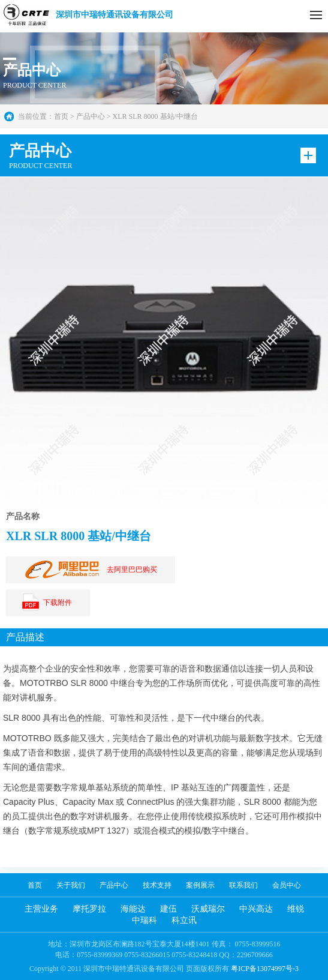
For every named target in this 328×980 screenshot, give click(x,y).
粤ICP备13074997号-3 (265, 969)
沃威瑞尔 (208, 909)
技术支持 (157, 885)
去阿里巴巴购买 (88, 570)
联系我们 (243, 885)
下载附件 (45, 603)
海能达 (133, 909)
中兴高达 (256, 909)
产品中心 (114, 885)
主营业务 (41, 909)
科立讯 (184, 920)
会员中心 (287, 885)
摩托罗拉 (89, 909)
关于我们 (71, 885)
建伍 (168, 909)
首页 (61, 116)
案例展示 (200, 885)
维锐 (296, 909)
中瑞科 (145, 920)
